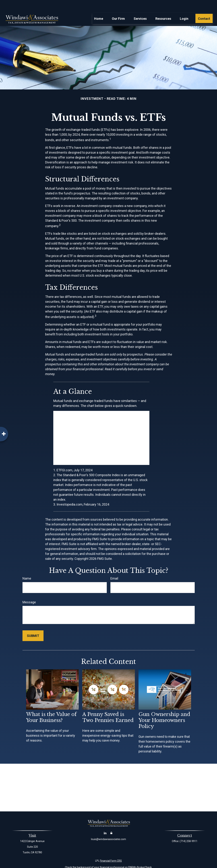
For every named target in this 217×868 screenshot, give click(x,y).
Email (114, 568)
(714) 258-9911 (189, 830)
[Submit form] (33, 625)
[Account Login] (111, 822)
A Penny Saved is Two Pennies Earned (108, 706)
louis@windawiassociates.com (108, 828)
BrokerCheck (144, 856)
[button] (99, 8)
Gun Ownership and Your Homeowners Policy (164, 709)
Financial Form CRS (111, 850)
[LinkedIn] (105, 822)
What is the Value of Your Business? (51, 706)
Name (27, 568)
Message (29, 591)
